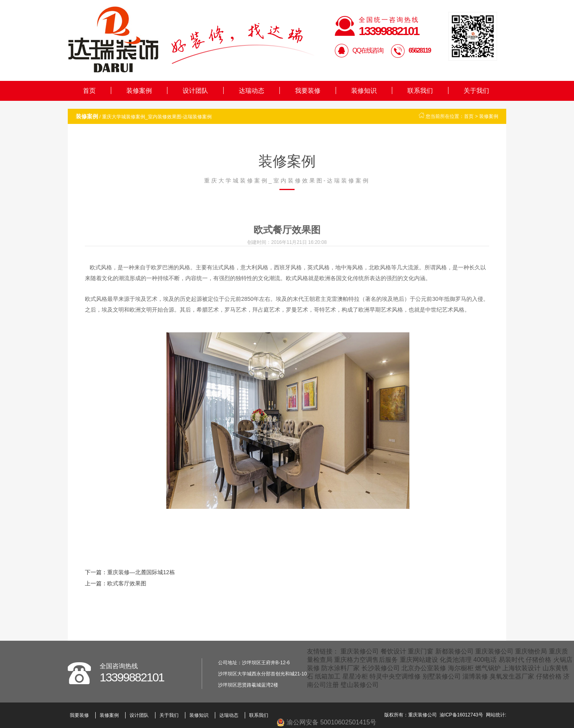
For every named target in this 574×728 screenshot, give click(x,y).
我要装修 (308, 91)
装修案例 (139, 91)
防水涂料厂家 (340, 668)
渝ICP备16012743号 (461, 715)
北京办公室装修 (424, 668)
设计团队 (195, 91)
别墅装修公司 (442, 676)
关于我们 (476, 91)
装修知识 (364, 91)
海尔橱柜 (461, 668)
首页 (89, 91)
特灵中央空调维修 (395, 676)
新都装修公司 (454, 651)
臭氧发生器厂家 (512, 676)
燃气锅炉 (488, 668)
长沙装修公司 (381, 668)
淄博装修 (475, 676)
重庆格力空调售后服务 (366, 660)
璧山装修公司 (360, 685)
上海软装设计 (521, 668)
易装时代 (511, 660)
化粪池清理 (456, 660)
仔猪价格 (539, 660)
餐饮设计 (393, 651)
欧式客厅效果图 (127, 583)
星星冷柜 (355, 676)
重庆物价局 (531, 651)
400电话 (485, 660)
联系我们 (420, 91)
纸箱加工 (328, 676)
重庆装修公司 (360, 651)
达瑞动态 (252, 91)
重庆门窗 (421, 651)
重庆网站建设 (419, 660)
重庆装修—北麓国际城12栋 (141, 572)
